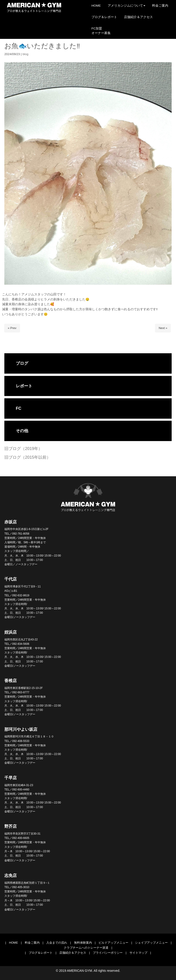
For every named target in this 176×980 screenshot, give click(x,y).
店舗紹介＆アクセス (73, 953)
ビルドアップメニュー (113, 943)
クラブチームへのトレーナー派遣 (86, 948)
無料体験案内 (83, 943)
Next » (163, 328)
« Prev (12, 328)
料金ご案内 (32, 943)
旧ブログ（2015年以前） (27, 457)
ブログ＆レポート (41, 953)
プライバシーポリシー (108, 953)
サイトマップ (138, 953)
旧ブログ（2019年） (23, 449)
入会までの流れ (57, 943)
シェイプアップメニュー (151, 943)
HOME (13, 943)
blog (25, 54)
